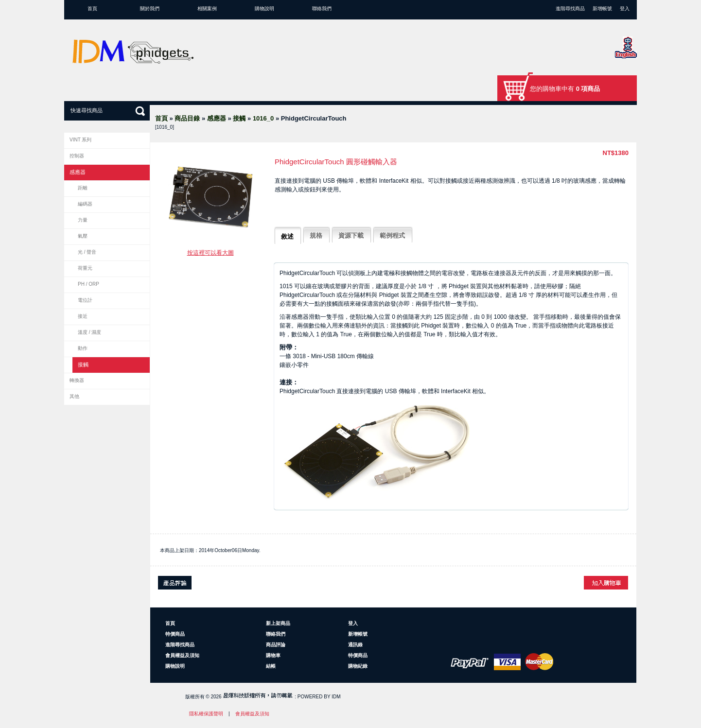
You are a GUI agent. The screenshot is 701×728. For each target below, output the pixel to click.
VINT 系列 (80, 140)
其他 (74, 396)
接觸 (239, 118)
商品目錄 (187, 118)
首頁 (92, 9)
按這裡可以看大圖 (210, 253)
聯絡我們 (322, 9)
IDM (336, 697)
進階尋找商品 (570, 9)
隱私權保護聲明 (206, 714)
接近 (83, 316)
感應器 (217, 118)
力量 (83, 220)
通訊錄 (355, 645)
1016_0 (263, 118)
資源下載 (351, 235)
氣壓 (83, 236)
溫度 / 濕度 (89, 332)
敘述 (287, 236)
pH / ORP (88, 284)
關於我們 (150, 9)
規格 (316, 235)
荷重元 (85, 268)
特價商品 (175, 634)
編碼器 (85, 204)
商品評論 (276, 645)
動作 (83, 348)
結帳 (271, 666)
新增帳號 (602, 9)
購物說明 (264, 9)
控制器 (77, 156)
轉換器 (77, 380)
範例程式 (392, 235)
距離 (83, 188)
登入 (625, 9)
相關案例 (207, 9)
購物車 (273, 655)
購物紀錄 (358, 666)
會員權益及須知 (182, 655)
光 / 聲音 (87, 252)
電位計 (85, 300)
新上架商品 (278, 623)
